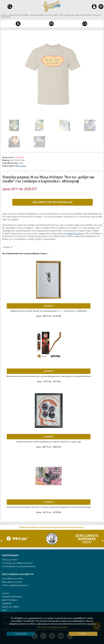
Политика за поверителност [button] (52, 627)
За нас (6, 593)
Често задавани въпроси (15, 585)
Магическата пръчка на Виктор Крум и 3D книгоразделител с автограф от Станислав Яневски (49, 376)
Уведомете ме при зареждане (52, 202)
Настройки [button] (21, 634)
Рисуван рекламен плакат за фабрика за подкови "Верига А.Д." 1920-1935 (49, 442)
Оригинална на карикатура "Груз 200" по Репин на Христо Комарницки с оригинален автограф (49, 507)
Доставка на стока (12, 579)
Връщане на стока (12, 582)
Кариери (7, 604)
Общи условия (9, 560)
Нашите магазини (12, 597)
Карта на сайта (10, 607)
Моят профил (10, 600)
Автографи (20, 166)
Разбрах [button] (83, 634)
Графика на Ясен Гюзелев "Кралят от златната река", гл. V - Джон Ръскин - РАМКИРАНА (49, 311)
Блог (5, 610)
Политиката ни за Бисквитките (19, 566)
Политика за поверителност (17, 563)
